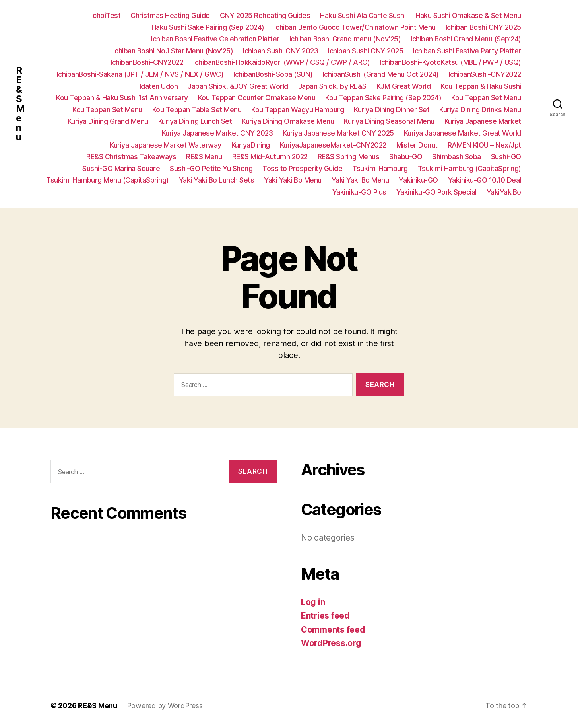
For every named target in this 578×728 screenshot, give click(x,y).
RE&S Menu (20, 104)
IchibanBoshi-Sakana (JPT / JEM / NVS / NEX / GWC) (140, 74)
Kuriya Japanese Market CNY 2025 (338, 133)
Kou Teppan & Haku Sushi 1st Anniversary (122, 98)
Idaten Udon (159, 86)
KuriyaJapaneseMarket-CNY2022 (333, 145)
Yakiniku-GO (418, 180)
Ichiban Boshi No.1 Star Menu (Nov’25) (173, 51)
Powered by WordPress (165, 706)
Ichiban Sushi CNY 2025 (366, 51)
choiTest (107, 15)
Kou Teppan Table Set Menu (197, 110)
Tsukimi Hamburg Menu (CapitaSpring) (108, 180)
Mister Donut (417, 145)
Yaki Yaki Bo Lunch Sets (217, 180)
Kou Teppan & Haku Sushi (481, 86)
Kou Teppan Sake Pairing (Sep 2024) (383, 98)
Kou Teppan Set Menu (486, 98)
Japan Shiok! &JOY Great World (238, 86)
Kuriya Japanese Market (483, 121)
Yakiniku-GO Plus (359, 192)
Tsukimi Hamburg (380, 168)
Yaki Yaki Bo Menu (293, 180)
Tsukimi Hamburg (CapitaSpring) (469, 168)
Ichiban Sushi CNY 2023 (280, 51)
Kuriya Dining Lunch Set (195, 121)
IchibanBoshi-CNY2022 (147, 62)
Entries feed (325, 616)
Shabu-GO (406, 157)
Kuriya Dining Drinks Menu (480, 110)
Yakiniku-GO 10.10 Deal (485, 180)
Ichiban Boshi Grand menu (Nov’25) (345, 39)
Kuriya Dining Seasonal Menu (389, 121)
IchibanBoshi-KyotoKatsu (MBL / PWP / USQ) (450, 62)
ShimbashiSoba (457, 157)
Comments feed (333, 630)
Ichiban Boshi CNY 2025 (483, 27)
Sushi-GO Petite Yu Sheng (211, 168)
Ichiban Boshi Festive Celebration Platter (215, 39)
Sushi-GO (506, 157)
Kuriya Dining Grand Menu (108, 121)
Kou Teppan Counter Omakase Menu (257, 98)
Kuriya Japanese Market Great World (463, 133)
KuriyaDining (251, 145)
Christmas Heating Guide (170, 15)
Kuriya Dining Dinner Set (392, 110)
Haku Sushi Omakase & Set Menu (468, 15)
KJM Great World (404, 86)
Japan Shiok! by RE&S (332, 86)
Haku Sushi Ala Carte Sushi (363, 15)
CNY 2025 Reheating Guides (265, 15)
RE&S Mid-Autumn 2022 (270, 157)
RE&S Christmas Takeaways (131, 157)
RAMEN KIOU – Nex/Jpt (484, 145)
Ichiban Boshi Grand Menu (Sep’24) (466, 39)
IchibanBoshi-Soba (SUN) (273, 74)
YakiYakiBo (504, 192)
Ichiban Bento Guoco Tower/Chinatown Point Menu (355, 27)
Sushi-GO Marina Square (121, 168)
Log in (313, 602)
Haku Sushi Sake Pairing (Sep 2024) (208, 27)
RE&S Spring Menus (349, 157)
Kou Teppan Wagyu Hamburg (298, 110)
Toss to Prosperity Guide (302, 168)
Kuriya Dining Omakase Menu (288, 121)
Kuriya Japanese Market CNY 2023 (217, 133)
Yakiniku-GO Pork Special (436, 192)
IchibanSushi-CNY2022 (485, 74)
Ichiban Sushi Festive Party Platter (467, 51)
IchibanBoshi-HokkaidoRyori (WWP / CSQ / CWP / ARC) (281, 62)
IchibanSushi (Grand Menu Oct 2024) (381, 74)
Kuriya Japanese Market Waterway (166, 145)
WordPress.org (331, 643)
